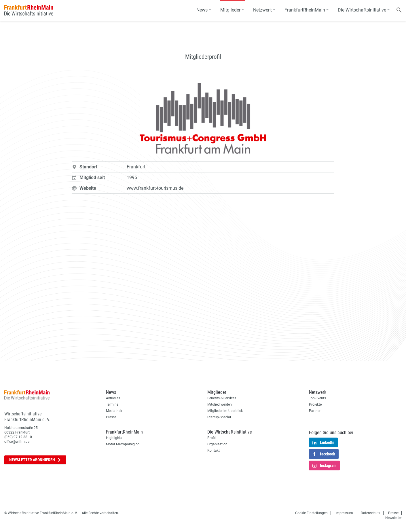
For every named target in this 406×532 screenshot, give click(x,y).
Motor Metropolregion (123, 444)
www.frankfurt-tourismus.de (155, 188)
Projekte (315, 404)
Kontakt (214, 451)
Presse (111, 417)
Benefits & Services (222, 398)
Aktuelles (113, 398)
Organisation (217, 444)
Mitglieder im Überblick (225, 411)
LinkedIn (323, 443)
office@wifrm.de (17, 442)
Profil (211, 438)
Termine (112, 404)
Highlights (114, 438)
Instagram (324, 466)
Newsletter (35, 460)
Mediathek (114, 411)
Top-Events (317, 398)
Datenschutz (371, 513)
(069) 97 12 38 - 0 (18, 437)
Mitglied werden (220, 404)
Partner (315, 411)
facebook (324, 454)
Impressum (344, 513)
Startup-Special (219, 417)
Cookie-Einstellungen (311, 513)
